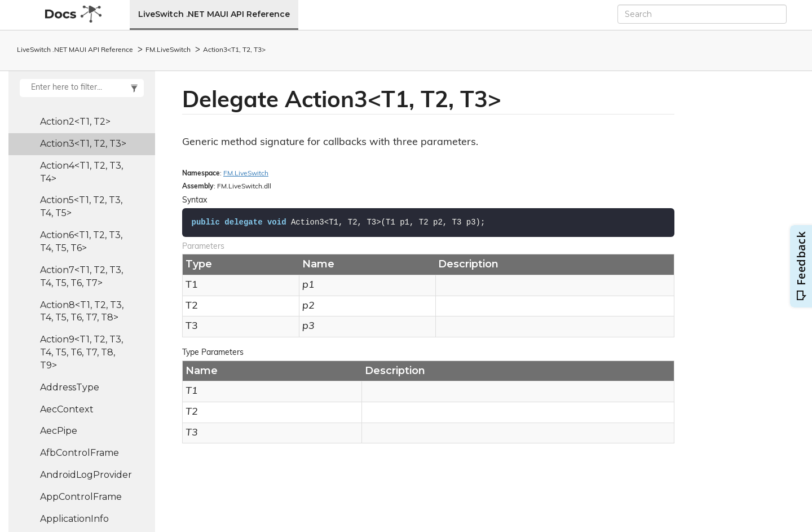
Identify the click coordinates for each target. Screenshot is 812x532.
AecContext (67, 409)
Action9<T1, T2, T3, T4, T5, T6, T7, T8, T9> (81, 352)
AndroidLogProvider (86, 475)
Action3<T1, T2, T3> (234, 50)
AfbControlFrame (80, 453)
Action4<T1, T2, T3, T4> (81, 172)
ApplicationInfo (74, 519)
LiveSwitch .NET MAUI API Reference (214, 14)
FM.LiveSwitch (168, 50)
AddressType (70, 387)
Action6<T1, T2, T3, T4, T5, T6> (81, 241)
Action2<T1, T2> (75, 122)
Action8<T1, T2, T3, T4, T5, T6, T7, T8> (82, 311)
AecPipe (59, 431)
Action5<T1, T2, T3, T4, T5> (81, 206)
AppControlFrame (81, 497)
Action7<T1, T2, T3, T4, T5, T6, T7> (81, 276)
